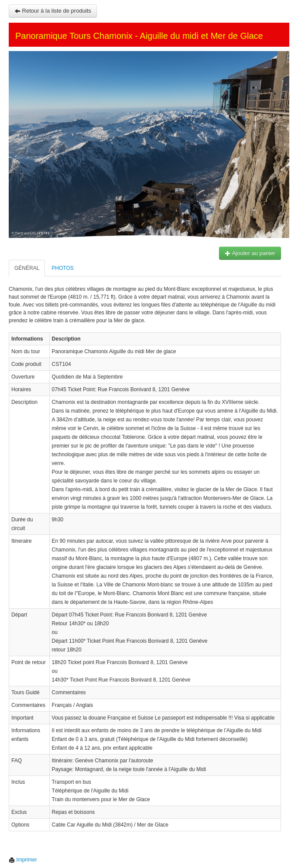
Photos (62, 268)
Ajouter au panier (250, 253)
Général (27, 268)
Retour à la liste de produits (53, 11)
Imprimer (23, 860)
